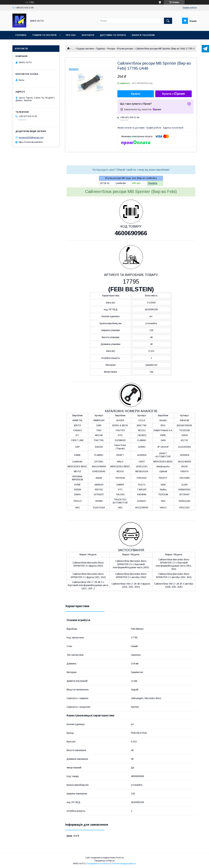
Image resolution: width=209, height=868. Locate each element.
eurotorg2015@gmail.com (31, 137)
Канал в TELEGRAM (143, 35)
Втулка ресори (125, 49)
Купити (136, 94)
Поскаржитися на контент (98, 864)
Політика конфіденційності (124, 864)
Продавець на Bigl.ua (104, 861)
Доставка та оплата (113, 35)
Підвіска (100, 49)
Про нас (71, 35)
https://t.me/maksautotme (31, 142)
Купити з (173, 94)
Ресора (111, 49)
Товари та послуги (44, 35)
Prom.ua (120, 858)
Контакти (88, 35)
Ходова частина (85, 49)
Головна (21, 35)
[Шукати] (168, 21)
